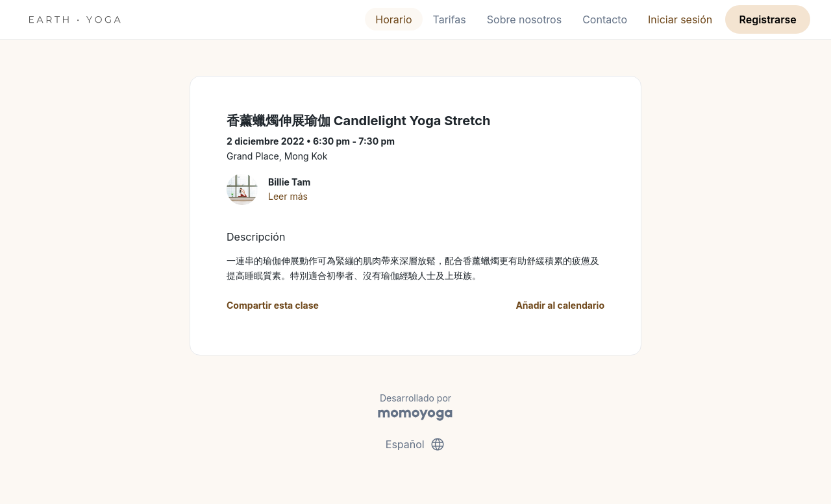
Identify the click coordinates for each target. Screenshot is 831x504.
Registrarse (767, 19)
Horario (393, 19)
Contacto (605, 19)
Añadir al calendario (560, 305)
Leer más (288, 196)
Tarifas (450, 19)
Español (415, 444)
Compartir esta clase (273, 305)
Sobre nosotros (524, 19)
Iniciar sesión (680, 19)
